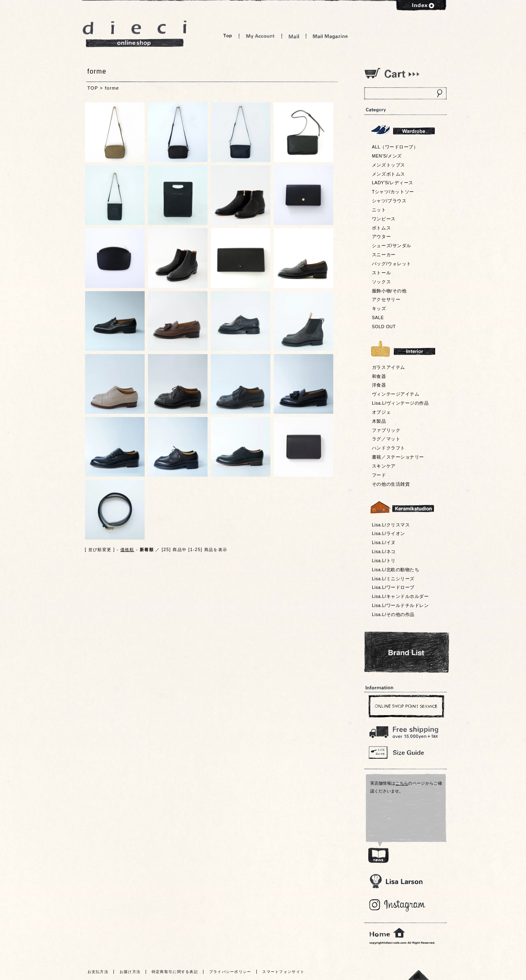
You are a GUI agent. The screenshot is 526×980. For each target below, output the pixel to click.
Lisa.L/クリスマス (391, 525)
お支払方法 (98, 972)
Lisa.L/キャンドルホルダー (400, 596)
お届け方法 (130, 972)
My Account (260, 36)
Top (228, 36)
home (387, 933)
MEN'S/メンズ (387, 156)
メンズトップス (389, 165)
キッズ (379, 308)
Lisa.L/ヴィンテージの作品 (400, 403)
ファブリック (386, 430)
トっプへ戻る (419, 975)
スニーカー (384, 255)
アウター (381, 236)
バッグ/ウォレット (392, 264)
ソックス (381, 282)
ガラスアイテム (389, 367)
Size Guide (405, 752)
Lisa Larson (396, 881)
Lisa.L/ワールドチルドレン (400, 605)
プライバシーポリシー (230, 972)
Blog (398, 905)
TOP (93, 88)
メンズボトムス (389, 174)
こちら (402, 783)
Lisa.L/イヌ (384, 542)
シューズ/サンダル (392, 246)
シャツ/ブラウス (389, 201)
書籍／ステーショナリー (398, 457)
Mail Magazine (330, 36)
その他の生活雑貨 (391, 484)
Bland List (407, 652)
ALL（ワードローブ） (395, 147)
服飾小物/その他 (389, 291)
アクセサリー (386, 299)
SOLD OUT (384, 327)
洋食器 (379, 385)
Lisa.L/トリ (384, 561)
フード (379, 475)
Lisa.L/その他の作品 (393, 614)
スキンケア (384, 466)
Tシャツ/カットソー (393, 192)
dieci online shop (135, 34)
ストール (381, 273)
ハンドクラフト (389, 448)
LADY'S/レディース (393, 183)
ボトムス (381, 228)
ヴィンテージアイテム (396, 394)
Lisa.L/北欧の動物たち (396, 570)
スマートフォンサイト (283, 972)
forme (112, 88)
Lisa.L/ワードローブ (393, 587)
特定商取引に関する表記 (175, 972)
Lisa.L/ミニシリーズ (393, 579)
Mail (294, 36)
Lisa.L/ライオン (389, 533)
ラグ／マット (386, 439)
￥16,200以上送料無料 (405, 730)
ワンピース (384, 219)
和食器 (379, 376)
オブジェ (381, 412)
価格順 (127, 550)
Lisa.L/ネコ (384, 551)
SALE (378, 317)
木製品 (379, 421)
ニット (379, 210)
